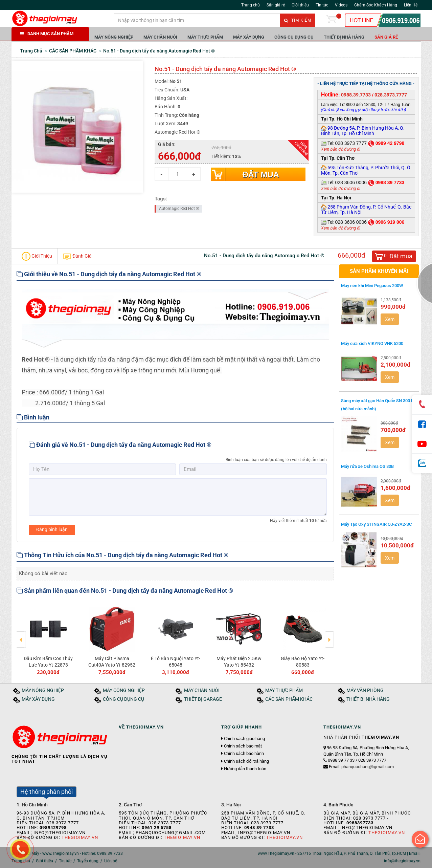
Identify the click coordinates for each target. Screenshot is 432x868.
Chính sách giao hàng (244, 739)
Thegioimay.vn (80, 837)
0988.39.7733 (356, 95)
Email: (361, 767)
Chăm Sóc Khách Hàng (376, 5)
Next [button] (329, 635)
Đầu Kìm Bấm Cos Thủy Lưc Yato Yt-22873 (48, 661)
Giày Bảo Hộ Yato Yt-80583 (303, 661)
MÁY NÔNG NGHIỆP (114, 37)
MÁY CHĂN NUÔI (160, 37)
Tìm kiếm (298, 20)
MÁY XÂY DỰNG (249, 37)
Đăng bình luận (52, 529)
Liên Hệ (411, 5)
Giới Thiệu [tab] (37, 256)
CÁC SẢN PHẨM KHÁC (289, 699)
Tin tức (322, 5)
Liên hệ (111, 861)
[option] (48, 639)
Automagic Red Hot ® (179, 209)
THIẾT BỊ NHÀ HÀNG (344, 37)
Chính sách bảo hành (244, 754)
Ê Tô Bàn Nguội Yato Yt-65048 (176, 661)
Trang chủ (251, 5)
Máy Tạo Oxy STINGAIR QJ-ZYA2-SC (376, 524)
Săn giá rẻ (276, 5)
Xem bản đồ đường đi (341, 149)
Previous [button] (21, 635)
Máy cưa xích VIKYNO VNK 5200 (372, 343)
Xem (390, 319)
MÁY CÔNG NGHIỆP (124, 690)
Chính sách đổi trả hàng (246, 761)
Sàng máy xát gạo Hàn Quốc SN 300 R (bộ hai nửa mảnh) (377, 405)
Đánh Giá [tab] (77, 256)
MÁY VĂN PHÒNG (365, 690)
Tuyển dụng (88, 861)
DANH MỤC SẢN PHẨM (47, 34)
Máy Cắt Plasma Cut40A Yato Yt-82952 (112, 661)
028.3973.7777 (391, 95)
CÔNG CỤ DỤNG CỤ (294, 37)
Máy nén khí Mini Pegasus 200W (372, 286)
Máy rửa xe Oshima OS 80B (367, 466)
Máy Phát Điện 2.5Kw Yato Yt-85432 (239, 661)
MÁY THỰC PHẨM (205, 37)
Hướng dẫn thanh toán (245, 769)
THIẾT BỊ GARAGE (203, 699)
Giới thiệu (300, 5)
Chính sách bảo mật (243, 746)
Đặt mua (261, 175)
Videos (341, 5)
